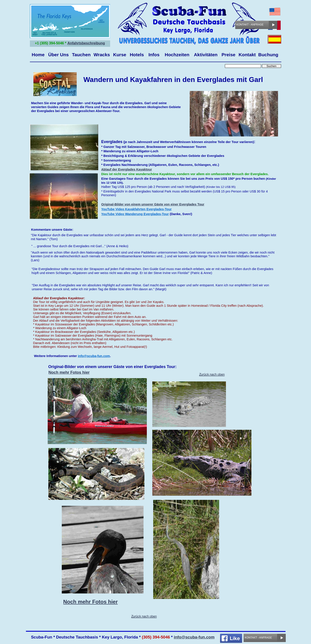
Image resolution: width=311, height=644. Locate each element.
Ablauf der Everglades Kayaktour (127, 169)
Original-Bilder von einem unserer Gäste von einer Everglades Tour (153, 204)
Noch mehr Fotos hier (69, 372)
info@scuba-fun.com (194, 637)
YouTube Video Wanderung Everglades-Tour (135, 214)
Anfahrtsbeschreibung (86, 43)
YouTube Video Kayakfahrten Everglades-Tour (136, 209)
